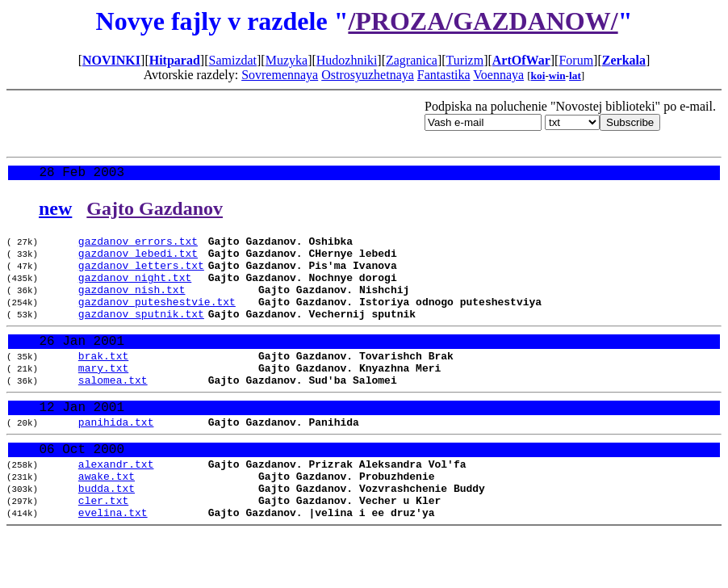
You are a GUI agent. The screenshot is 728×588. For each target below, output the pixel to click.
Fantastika (444, 75)
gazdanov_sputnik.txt (141, 334)
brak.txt (103, 381)
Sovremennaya (280, 75)
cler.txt (103, 549)
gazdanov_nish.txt (132, 304)
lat (575, 76)
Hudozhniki (347, 60)
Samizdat (232, 60)
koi (538, 76)
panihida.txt (116, 458)
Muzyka (287, 60)
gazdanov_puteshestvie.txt (157, 319)
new (55, 212)
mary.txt (103, 396)
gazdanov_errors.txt (138, 246)
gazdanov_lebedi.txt (138, 261)
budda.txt (107, 535)
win (557, 76)
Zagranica (412, 60)
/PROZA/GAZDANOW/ (483, 21)
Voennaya (498, 75)
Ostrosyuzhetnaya (368, 75)
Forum (576, 60)
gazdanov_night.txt (135, 290)
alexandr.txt (116, 506)
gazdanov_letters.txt (141, 275)
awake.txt (107, 520)
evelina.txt (113, 564)
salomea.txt (113, 410)
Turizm (465, 60)
